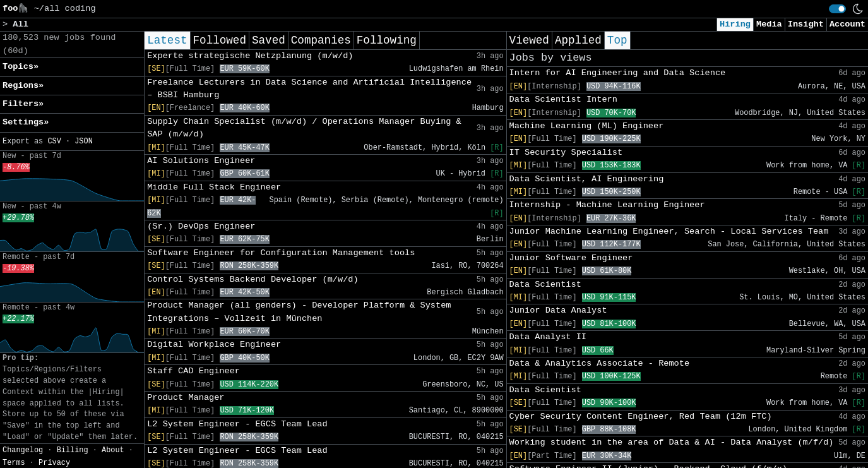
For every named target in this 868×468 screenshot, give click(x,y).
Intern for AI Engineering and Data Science (618, 73)
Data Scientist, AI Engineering (587, 179)
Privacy (54, 463)
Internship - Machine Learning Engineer (607, 205)
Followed (220, 40)
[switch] (837, 9)
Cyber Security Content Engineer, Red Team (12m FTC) (641, 417)
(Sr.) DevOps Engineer (201, 226)
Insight (806, 24)
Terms (14, 463)
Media (769, 24)
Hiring (735, 24)
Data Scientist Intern (563, 99)
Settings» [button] (26, 122)
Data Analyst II (548, 337)
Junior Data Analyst (558, 310)
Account (847, 24)
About (113, 450)
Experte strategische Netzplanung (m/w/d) (250, 56)
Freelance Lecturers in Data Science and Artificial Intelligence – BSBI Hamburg (309, 89)
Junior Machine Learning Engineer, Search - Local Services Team (669, 231)
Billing (73, 450)
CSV (54, 141)
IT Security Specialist (566, 153)
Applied (578, 40)
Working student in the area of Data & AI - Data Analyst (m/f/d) (672, 442)
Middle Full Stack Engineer (214, 187)
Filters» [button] (23, 104)
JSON (84, 141)
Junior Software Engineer (571, 258)
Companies (321, 40)
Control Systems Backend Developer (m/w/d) (253, 279)
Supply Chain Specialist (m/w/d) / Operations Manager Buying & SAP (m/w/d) (304, 128)
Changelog (23, 450)
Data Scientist (545, 285)
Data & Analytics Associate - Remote (600, 363)
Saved (269, 40)
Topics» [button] (21, 67)
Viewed (529, 40)
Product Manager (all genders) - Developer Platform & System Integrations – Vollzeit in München (299, 312)
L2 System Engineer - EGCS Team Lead (237, 424)
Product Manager (186, 398)
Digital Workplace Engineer (214, 345)
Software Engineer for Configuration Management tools (281, 253)
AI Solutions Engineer (201, 161)
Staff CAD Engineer (193, 371)
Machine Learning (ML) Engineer (587, 126)
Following (387, 40)
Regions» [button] (23, 86)
